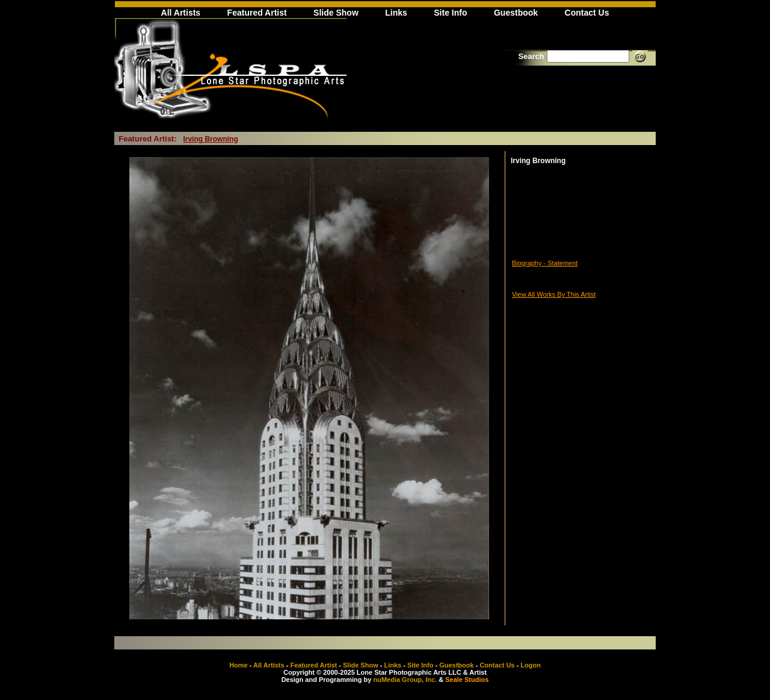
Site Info (450, 13)
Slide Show (336, 13)
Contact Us (587, 13)
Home (239, 665)
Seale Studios (467, 680)
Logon (531, 665)
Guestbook (516, 13)
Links (396, 13)
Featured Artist (257, 13)
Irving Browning (210, 139)
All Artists (181, 13)
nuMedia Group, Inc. (405, 680)
